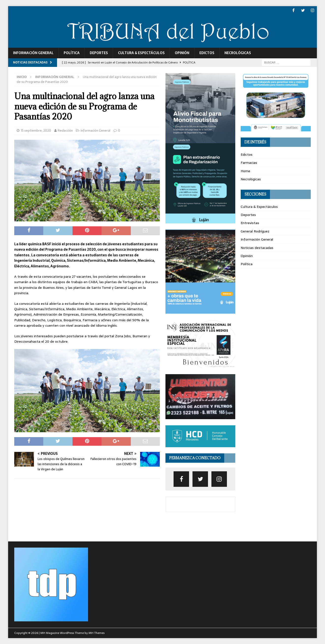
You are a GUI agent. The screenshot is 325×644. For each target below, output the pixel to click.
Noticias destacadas (257, 247)
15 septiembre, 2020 (36, 130)
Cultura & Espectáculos (141, 53)
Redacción (65, 130)
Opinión (182, 53)
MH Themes (96, 633)
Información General (33, 53)
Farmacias (249, 163)
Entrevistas (250, 223)
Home (245, 171)
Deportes (99, 53)
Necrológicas (238, 53)
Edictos (207, 53)
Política (72, 53)
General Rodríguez (255, 231)
